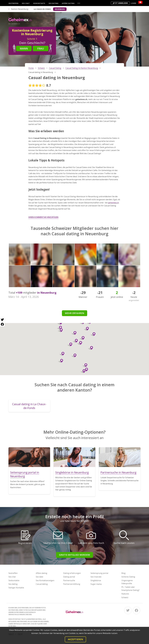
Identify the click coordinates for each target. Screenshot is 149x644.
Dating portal (69, 577)
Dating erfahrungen (72, 573)
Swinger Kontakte (16, 588)
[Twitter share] (2, 320)
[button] (82, 338)
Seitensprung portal (99, 573)
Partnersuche (69, 580)
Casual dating (42, 584)
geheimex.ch (113, 203)
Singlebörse (96, 580)
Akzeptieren (75, 639)
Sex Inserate (96, 577)
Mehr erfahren (75, 313)
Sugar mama (96, 584)
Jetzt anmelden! (120, 3)
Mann (24, 48)
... (79, 3)
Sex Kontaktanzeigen (45, 580)
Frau (41, 48)
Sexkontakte (39, 3)
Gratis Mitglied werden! (74, 555)
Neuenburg (60, 9)
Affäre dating (68, 3)
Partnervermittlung (72, 584)
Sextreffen (13, 3)
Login (133, 3)
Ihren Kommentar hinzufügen (43, 217)
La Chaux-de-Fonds (42, 9)
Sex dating (53, 3)
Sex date (39, 577)
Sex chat (26, 3)
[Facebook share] (2, 324)
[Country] (140, 2)
